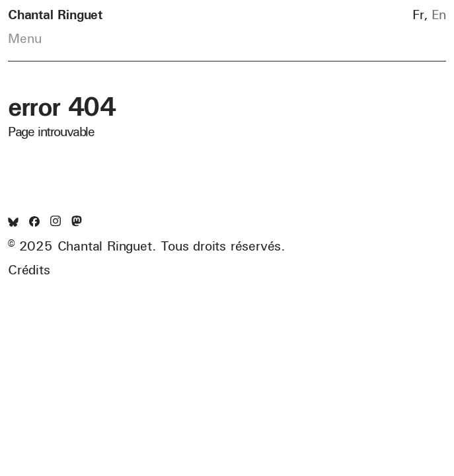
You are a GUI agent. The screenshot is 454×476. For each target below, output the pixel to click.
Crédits (29, 270)
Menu (25, 38)
